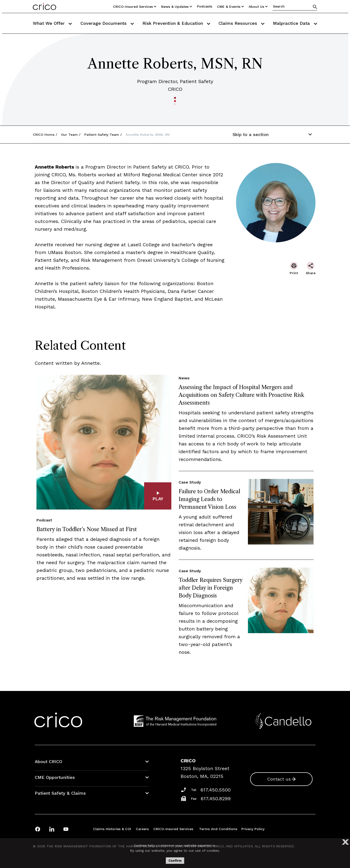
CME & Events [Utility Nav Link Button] (230, 7)
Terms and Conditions (218, 829)
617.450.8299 (216, 799)
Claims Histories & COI (112, 829)
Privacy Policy (253, 829)
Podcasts (205, 6)
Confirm (175, 861)
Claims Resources (241, 23)
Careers (142, 829)
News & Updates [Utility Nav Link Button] (177, 7)
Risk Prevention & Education (176, 23)
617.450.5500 (216, 790)
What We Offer (52, 23)
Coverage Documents (107, 23)
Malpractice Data (295, 23)
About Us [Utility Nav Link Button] (258, 7)
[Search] (315, 7)
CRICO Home (44, 135)
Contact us (279, 779)
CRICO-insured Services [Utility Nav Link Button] (135, 7)
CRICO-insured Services (173, 829)
